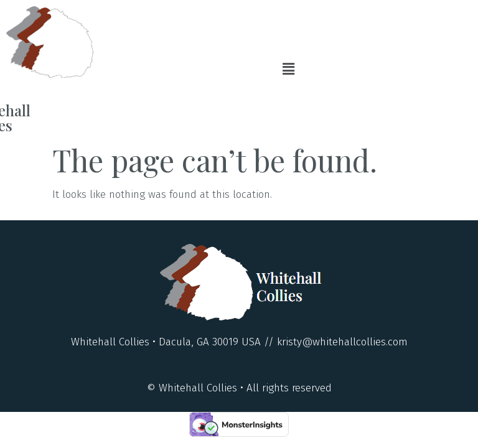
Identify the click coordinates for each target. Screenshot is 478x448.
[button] (289, 69)
